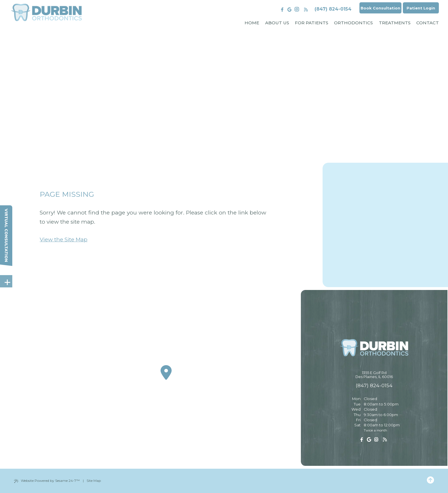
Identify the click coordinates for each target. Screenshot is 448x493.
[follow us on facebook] (276, 10)
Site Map (94, 481)
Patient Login (419, 9)
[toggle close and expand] (7, 281)
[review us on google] (283, 10)
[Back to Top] (430, 481)
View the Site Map (64, 239)
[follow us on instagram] (290, 10)
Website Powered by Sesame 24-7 (47, 481)
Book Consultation (376, 9)
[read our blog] (299, 10)
